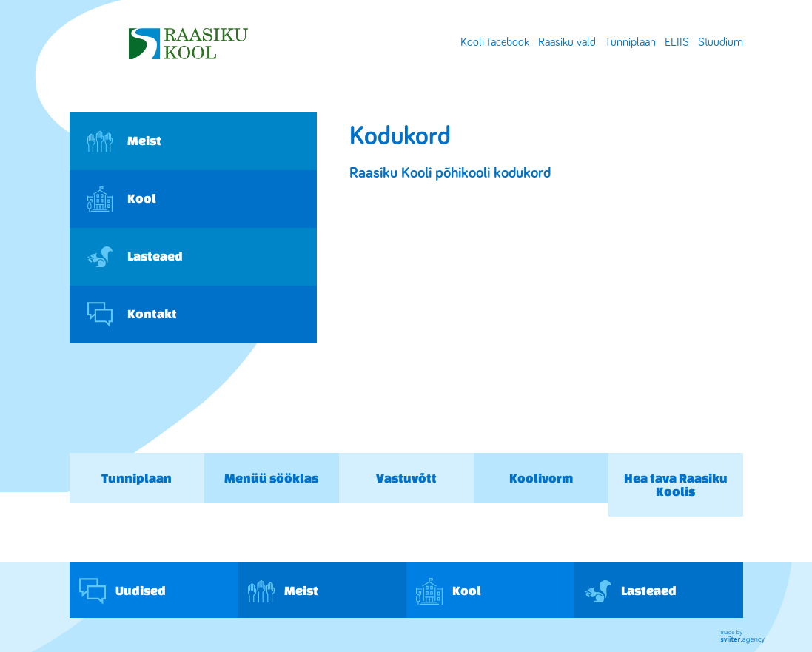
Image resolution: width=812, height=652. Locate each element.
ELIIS (677, 42)
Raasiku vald (567, 42)
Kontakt (132, 315)
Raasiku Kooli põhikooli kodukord (450, 173)
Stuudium (721, 42)
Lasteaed (135, 257)
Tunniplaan (630, 42)
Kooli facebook (495, 42)
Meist (124, 141)
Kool (122, 199)
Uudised (123, 591)
